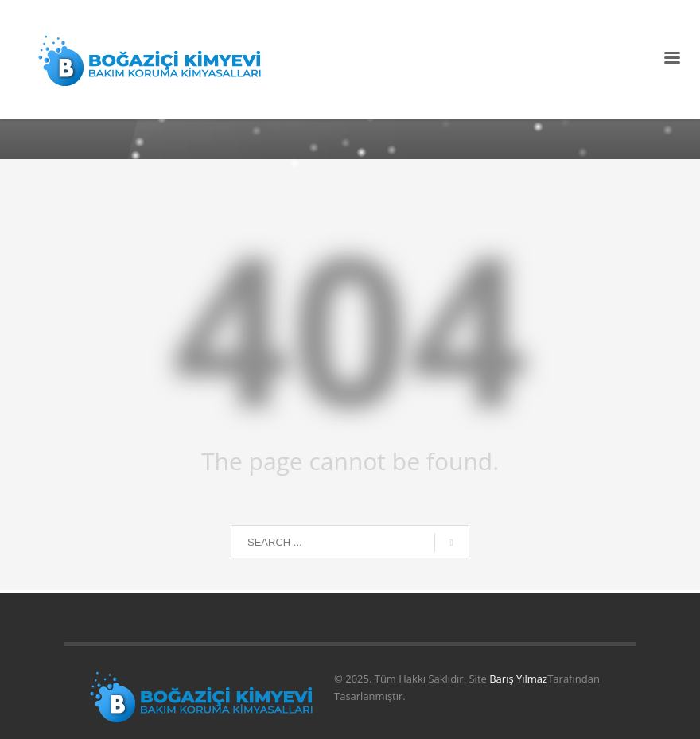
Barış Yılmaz (518, 679)
